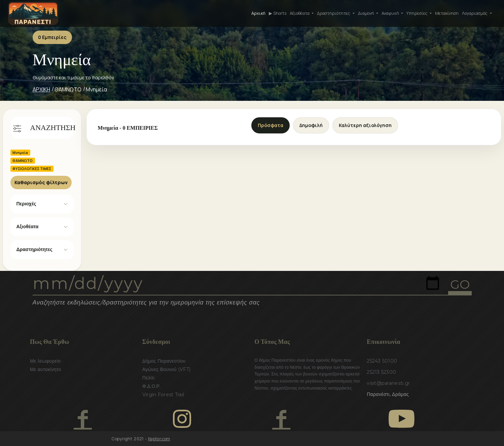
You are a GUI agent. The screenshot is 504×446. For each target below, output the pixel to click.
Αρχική (258, 13)
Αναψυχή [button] (391, 13)
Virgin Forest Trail (163, 395)
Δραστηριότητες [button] (334, 13)
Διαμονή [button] (367, 13)
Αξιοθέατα (28, 227)
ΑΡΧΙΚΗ (41, 89)
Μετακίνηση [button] (447, 13)
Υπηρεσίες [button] (418, 13)
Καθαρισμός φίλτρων (41, 182)
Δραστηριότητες (34, 249)
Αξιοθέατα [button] (300, 13)
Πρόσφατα (271, 125)
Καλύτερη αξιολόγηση (365, 125)
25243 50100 (382, 361)
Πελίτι (149, 378)
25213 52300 (381, 372)
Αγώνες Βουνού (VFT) (167, 369)
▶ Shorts (278, 13)
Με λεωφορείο (45, 361)
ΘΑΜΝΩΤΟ (68, 89)
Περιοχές (26, 204)
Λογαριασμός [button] (475, 13)
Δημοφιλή (311, 125)
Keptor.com (159, 439)
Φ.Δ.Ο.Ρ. (152, 386)
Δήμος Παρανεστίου (164, 361)
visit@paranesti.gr (388, 383)
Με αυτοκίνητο (45, 369)
